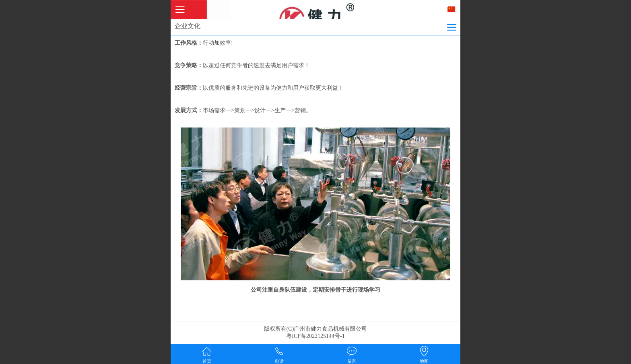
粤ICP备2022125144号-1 (315, 336)
